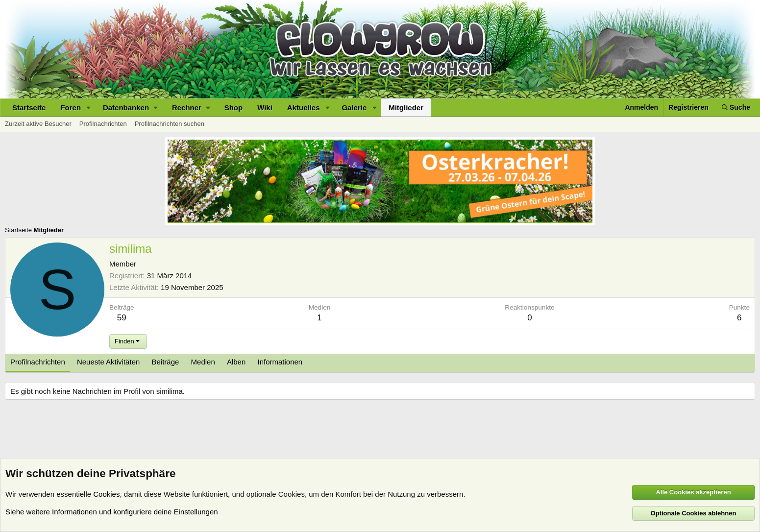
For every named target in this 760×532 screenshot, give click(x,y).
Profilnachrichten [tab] (38, 362)
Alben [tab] (236, 362)
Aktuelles (304, 108)
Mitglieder (406, 108)
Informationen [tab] (280, 362)
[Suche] (736, 108)
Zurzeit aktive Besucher (38, 124)
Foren (71, 108)
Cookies (106, 494)
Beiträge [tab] (166, 362)
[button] (89, 108)
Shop (234, 108)
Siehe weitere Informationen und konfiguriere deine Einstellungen (112, 512)
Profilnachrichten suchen (170, 124)
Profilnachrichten (103, 124)
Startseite (29, 108)
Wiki (265, 108)
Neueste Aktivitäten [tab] (108, 362)
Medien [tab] (203, 362)
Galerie (354, 108)
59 (122, 318)
